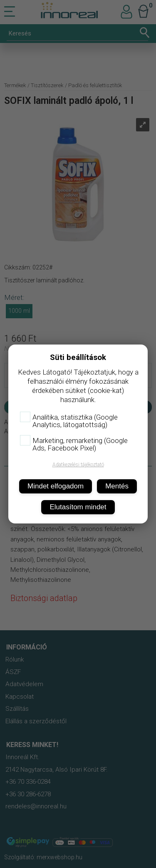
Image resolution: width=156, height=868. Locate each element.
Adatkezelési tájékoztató (78, 465)
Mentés (117, 486)
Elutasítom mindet (78, 507)
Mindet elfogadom (56, 486)
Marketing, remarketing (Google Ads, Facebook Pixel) (74, 444)
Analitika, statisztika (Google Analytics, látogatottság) (69, 421)
